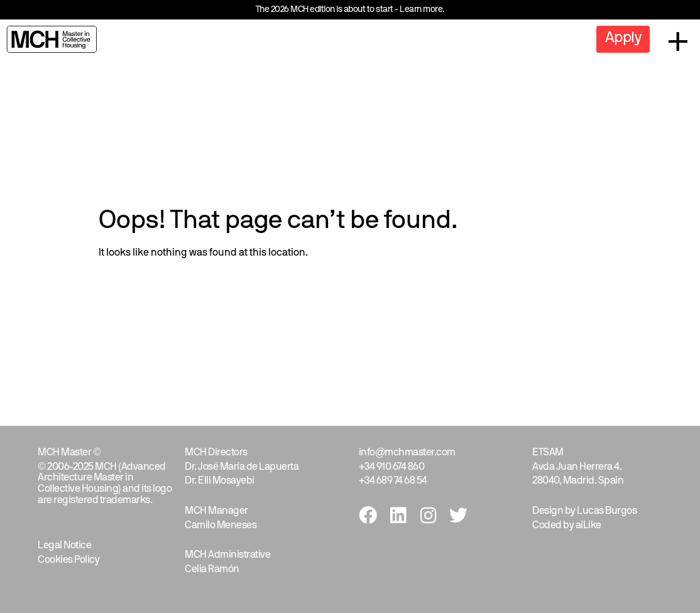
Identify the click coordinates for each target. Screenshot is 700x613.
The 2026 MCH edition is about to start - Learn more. (350, 10)
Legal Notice (64, 546)
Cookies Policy (68, 560)
